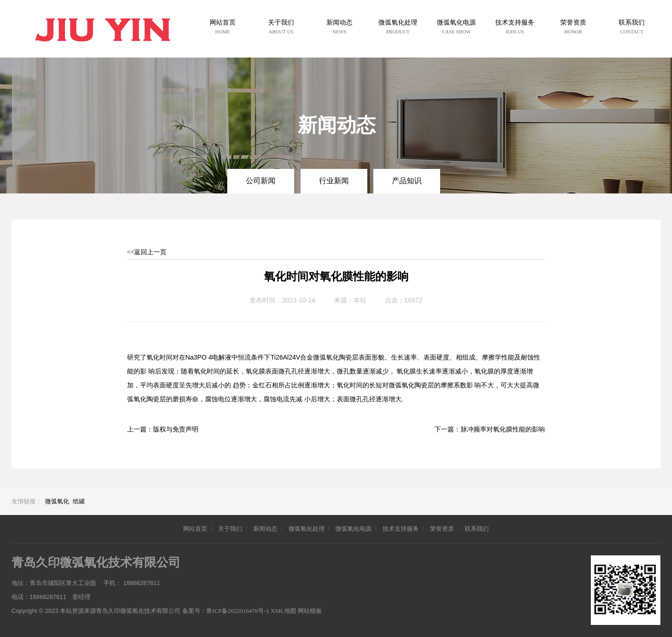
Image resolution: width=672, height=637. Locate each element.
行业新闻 (334, 181)
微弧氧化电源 (353, 529)
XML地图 (284, 611)
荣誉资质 (442, 529)
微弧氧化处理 (307, 529)
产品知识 (407, 181)
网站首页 (195, 529)
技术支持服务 (401, 529)
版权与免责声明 (176, 429)
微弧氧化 (57, 501)
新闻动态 (265, 529)
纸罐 (79, 501)
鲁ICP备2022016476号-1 (238, 611)
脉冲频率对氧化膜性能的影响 (503, 429)
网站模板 (310, 611)
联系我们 (477, 529)
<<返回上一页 (147, 252)
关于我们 (230, 529)
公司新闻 (261, 181)
